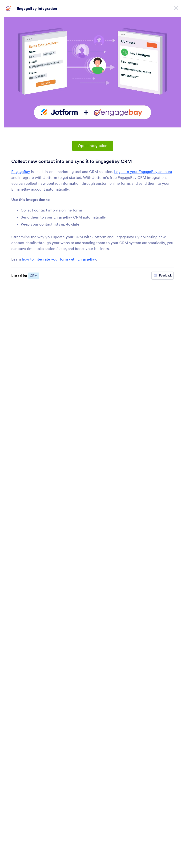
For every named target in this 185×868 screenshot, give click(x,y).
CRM (34, 276)
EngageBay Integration (37, 8)
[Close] (176, 7)
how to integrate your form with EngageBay (59, 259)
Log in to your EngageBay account (143, 172)
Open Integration (93, 146)
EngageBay (21, 172)
